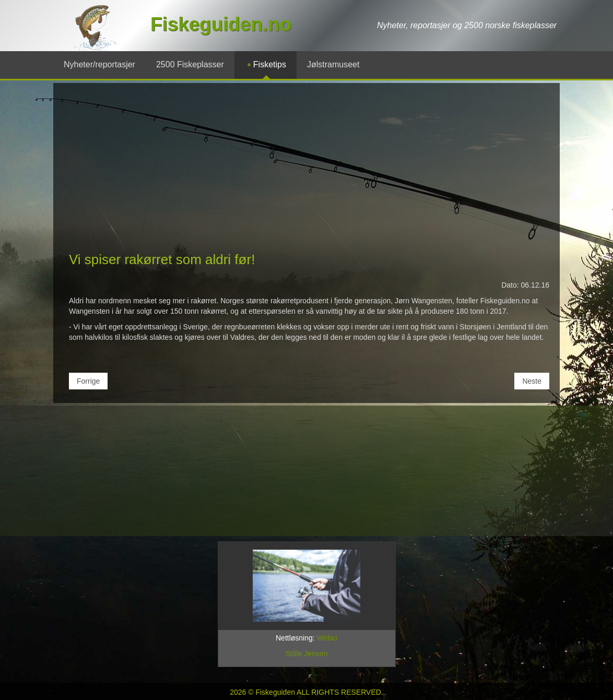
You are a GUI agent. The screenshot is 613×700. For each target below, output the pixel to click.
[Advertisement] (306, 172)
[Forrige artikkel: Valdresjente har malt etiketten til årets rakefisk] (88, 381)
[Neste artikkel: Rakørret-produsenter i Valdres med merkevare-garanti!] (532, 381)
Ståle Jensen (307, 654)
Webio (327, 638)
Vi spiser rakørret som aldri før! (162, 259)
